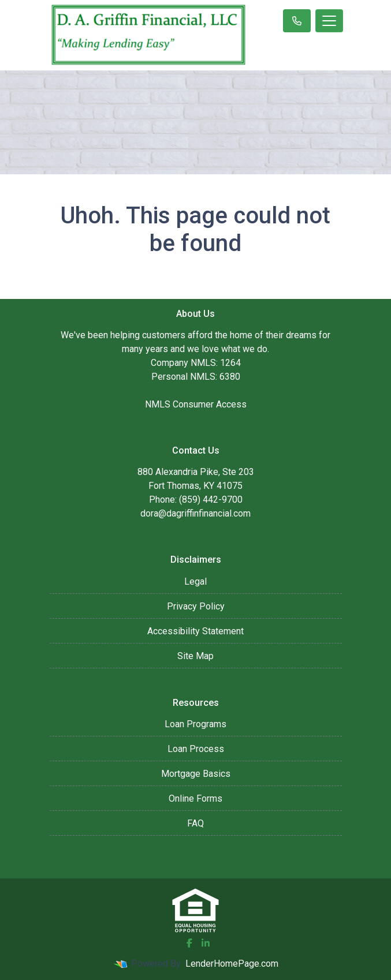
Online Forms (195, 798)
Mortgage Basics (196, 774)
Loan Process (196, 749)
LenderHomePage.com (232, 964)
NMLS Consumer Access (196, 404)
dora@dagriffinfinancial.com (195, 513)
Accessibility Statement (195, 631)
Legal (195, 581)
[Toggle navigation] (329, 21)
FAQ (195, 823)
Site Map (195, 656)
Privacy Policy (196, 606)
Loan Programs (195, 724)
